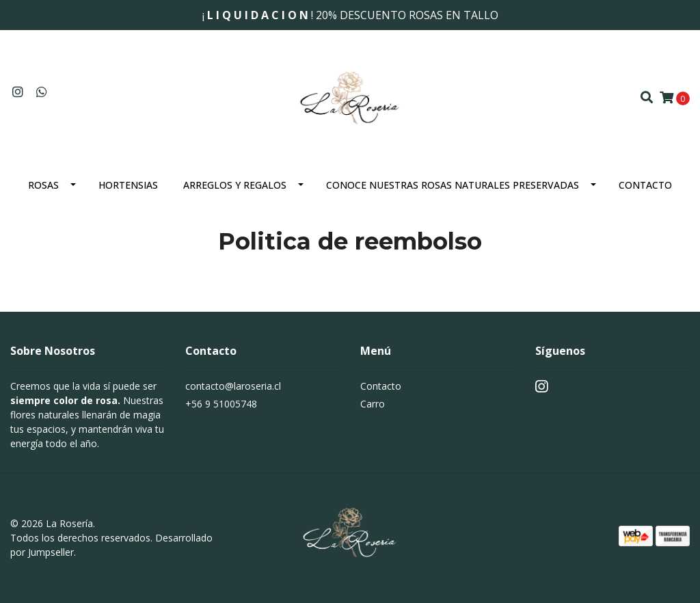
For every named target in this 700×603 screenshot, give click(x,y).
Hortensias (128, 185)
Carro (373, 404)
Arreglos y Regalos (235, 185)
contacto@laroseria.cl (233, 386)
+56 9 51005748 (221, 404)
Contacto (645, 185)
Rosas (43, 185)
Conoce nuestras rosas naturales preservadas (453, 185)
